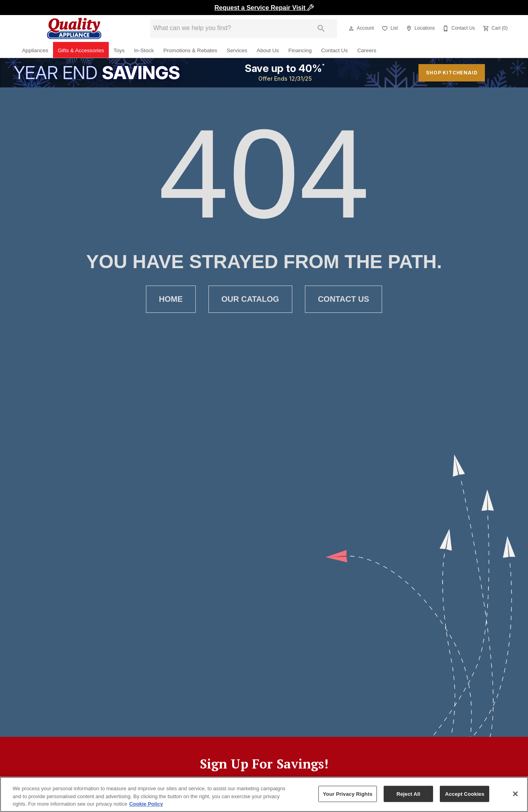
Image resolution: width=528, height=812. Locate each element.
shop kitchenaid (452, 73)
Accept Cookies (465, 794)
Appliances (35, 50)
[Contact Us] (458, 28)
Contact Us (334, 50)
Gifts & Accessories (81, 50)
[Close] (515, 794)
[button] (351, 28)
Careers (367, 50)
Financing (300, 50)
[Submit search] (321, 28)
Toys (119, 50)
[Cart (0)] (495, 28)
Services (237, 50)
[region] (264, 794)
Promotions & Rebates (190, 50)
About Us (268, 50)
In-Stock (144, 50)
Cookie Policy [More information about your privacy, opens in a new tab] (146, 804)
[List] (389, 28)
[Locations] (419, 28)
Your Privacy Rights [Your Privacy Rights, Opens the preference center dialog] (347, 794)
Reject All (408, 794)
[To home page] (74, 28)
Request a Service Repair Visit (264, 8)
